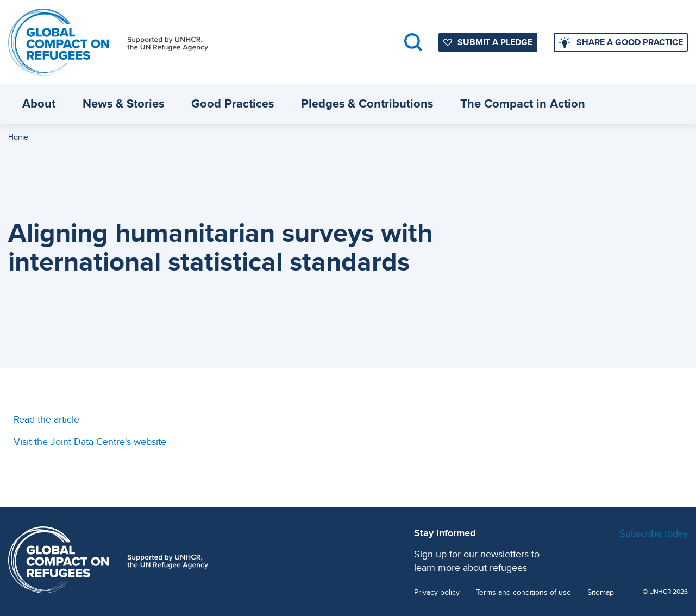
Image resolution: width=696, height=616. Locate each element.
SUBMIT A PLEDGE (495, 42)
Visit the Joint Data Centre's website (90, 441)
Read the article (46, 419)
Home (18, 137)
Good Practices (233, 103)
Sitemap (601, 592)
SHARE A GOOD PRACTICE (630, 42)
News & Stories (123, 103)
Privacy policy (437, 592)
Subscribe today (654, 533)
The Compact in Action (523, 103)
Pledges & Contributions (367, 103)
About (39, 103)
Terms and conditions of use (523, 592)
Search (413, 42)
